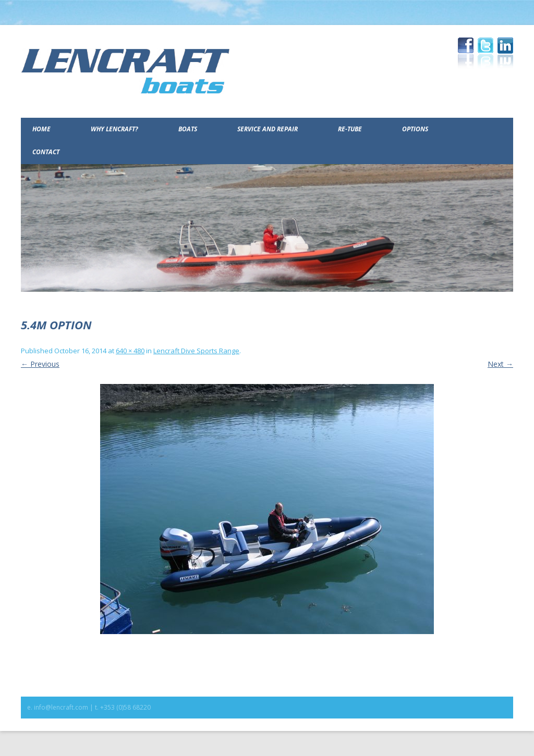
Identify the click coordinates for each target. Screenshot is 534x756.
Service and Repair (268, 129)
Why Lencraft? (114, 129)
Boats (188, 129)
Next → (500, 364)
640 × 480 (130, 351)
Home (41, 129)
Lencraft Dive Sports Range (196, 351)
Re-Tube (350, 129)
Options (415, 129)
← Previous (40, 364)
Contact (46, 152)
